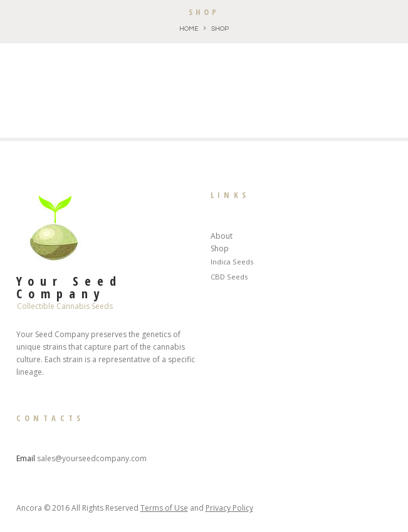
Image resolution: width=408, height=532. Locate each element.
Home (189, 29)
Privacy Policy (229, 508)
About (222, 236)
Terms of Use (164, 508)
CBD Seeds (229, 277)
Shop (220, 248)
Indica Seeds (232, 262)
